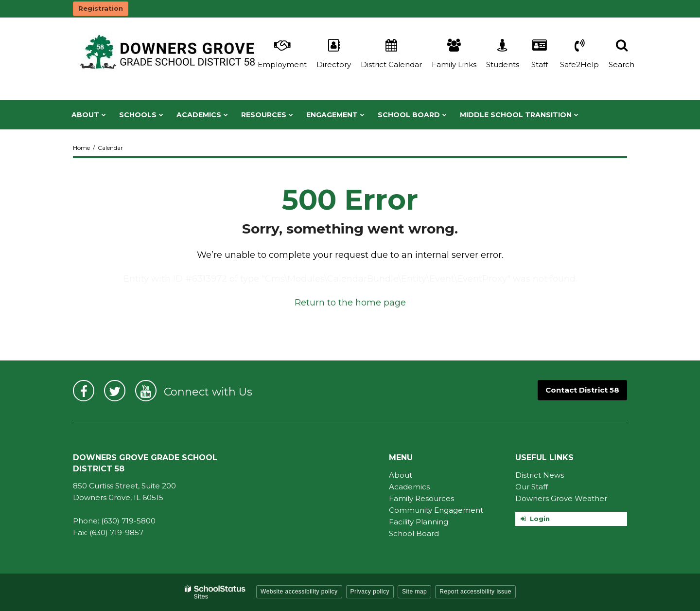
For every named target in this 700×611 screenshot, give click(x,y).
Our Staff (532, 487)
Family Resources (421, 498)
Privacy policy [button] (370, 592)
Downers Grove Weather (561, 498)
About (401, 475)
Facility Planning (419, 522)
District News (540, 475)
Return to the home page (350, 303)
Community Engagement (436, 510)
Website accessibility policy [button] (299, 592)
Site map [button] (414, 592)
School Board (414, 533)
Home (81, 148)
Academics (409, 487)
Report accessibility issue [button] (475, 592)
